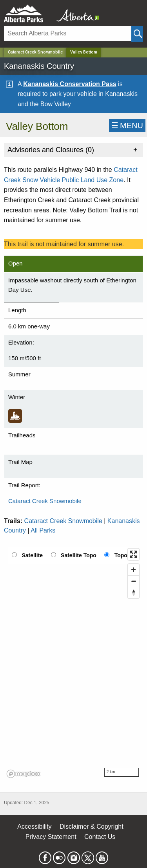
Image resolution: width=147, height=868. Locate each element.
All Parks (43, 530)
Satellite (32, 555)
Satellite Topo (79, 555)
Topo (121, 555)
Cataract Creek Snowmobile (35, 52)
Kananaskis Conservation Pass (70, 84)
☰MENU (127, 125)
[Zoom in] (133, 570)
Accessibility (34, 827)
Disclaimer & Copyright (92, 827)
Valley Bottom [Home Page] (84, 52)
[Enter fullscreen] (133, 554)
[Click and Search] (137, 34)
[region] (73, 663)
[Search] (68, 34)
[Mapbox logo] (24, 774)
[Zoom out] (133, 581)
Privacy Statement (51, 837)
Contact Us (100, 837)
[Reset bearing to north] (133, 592)
